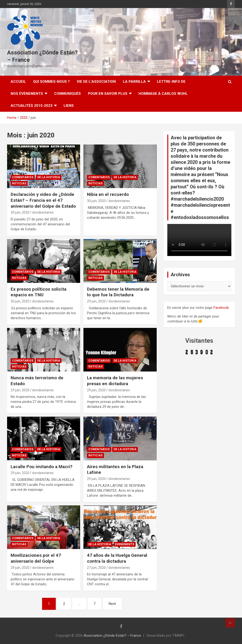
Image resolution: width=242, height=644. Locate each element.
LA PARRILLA (134, 82)
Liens (69, 106)
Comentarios (23, 177)
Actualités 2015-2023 (32, 106)
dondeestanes (43, 212)
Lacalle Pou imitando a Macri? (41, 467)
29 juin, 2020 (96, 301)
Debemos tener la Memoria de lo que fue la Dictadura (118, 292)
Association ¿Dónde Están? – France (112, 636)
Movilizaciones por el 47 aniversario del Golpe (36, 558)
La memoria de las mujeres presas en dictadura (115, 381)
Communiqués (67, 94)
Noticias (19, 183)
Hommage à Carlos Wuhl (163, 94)
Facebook (221, 308)
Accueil (18, 82)
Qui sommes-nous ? (51, 82)
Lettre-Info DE (171, 82)
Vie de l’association (96, 82)
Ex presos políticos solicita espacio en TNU (39, 292)
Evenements (125, 544)
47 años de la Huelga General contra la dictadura (117, 558)
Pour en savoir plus (108, 94)
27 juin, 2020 (96, 568)
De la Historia (49, 177)
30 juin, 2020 (20, 212)
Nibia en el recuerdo (108, 194)
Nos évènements (27, 94)
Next (112, 604)
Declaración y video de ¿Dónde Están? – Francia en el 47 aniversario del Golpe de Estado (43, 200)
